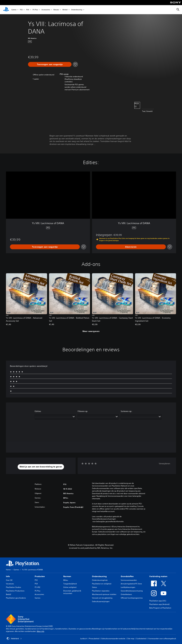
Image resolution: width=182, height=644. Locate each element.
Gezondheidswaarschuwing (132, 591)
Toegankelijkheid (70, 584)
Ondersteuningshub (100, 580)
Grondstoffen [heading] (127, 576)
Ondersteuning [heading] (99, 576)
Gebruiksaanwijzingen (101, 601)
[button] (41, 467)
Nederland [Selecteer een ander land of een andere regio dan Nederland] (14, 639)
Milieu (66, 580)
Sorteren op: (126, 411)
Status (94, 587)
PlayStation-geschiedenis (16, 598)
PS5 (21, 10)
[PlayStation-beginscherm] (6, 10)
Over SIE (9, 580)
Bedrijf (8, 594)
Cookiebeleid (141, 639)
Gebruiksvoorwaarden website (113, 639)
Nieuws (56, 10)
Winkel (65, 10)
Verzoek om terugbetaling (102, 598)
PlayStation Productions (15, 591)
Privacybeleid (94, 639)
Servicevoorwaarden (129, 580)
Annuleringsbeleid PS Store (131, 584)
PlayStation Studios (14, 587)
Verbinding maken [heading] (158, 576)
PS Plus (35, 10)
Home (8, 570)
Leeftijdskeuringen (128, 587)
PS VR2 (37, 587)
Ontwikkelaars (126, 594)
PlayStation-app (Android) (159, 604)
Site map (131, 639)
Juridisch (84, 639)
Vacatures (10, 584)
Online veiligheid (70, 587)
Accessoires (46, 10)
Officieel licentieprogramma (132, 598)
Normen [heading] (67, 576)
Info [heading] (8, 576)
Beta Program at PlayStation (160, 608)
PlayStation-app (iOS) (158, 601)
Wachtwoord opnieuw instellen (104, 594)
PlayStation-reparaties (101, 591)
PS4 (28, 10)
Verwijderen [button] (164, 464)
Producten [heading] (40, 576)
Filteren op (83, 411)
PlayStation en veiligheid (102, 584)
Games (14, 10)
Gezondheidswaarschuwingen (104, 519)
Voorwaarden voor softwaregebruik (162, 639)
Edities (38, 411)
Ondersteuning (77, 10)
